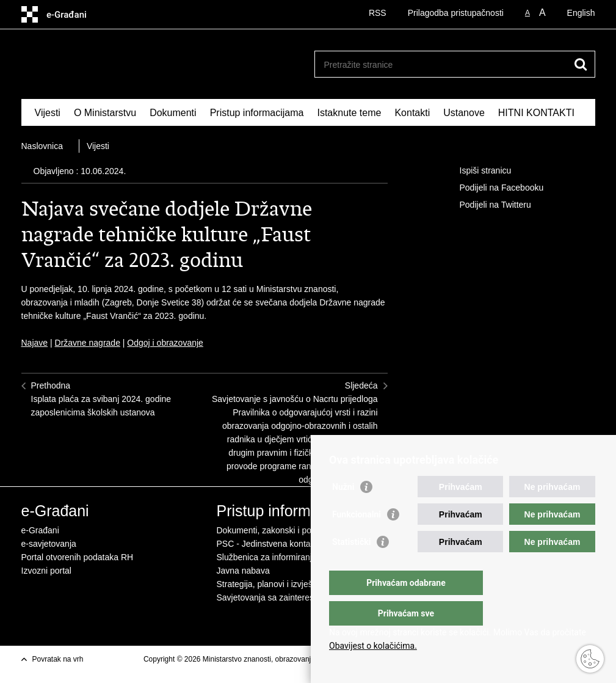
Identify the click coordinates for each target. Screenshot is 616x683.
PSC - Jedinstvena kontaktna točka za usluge (303, 544)
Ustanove (464, 113)
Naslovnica (42, 146)
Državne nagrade (88, 343)
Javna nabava (243, 571)
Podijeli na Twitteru (487, 205)
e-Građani (40, 530)
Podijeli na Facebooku (493, 188)
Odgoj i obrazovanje (165, 343)
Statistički (351, 566)
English (581, 13)
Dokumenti (173, 113)
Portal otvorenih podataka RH (78, 557)
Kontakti (412, 113)
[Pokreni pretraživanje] (581, 64)
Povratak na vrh (58, 659)
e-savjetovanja (49, 544)
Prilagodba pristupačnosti (456, 13)
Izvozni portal (46, 571)
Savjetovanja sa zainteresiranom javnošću (296, 597)
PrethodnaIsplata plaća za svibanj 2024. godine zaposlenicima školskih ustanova (101, 399)
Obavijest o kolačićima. (373, 646)
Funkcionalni (357, 539)
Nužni (343, 511)
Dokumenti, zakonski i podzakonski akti (291, 530)
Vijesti (48, 113)
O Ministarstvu (105, 113)
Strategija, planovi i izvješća (269, 584)
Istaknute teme (349, 113)
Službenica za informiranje (267, 557)
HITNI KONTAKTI (536, 113)
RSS (378, 13)
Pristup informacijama (257, 113)
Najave (35, 343)
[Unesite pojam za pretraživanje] (442, 64)
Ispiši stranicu (477, 171)
